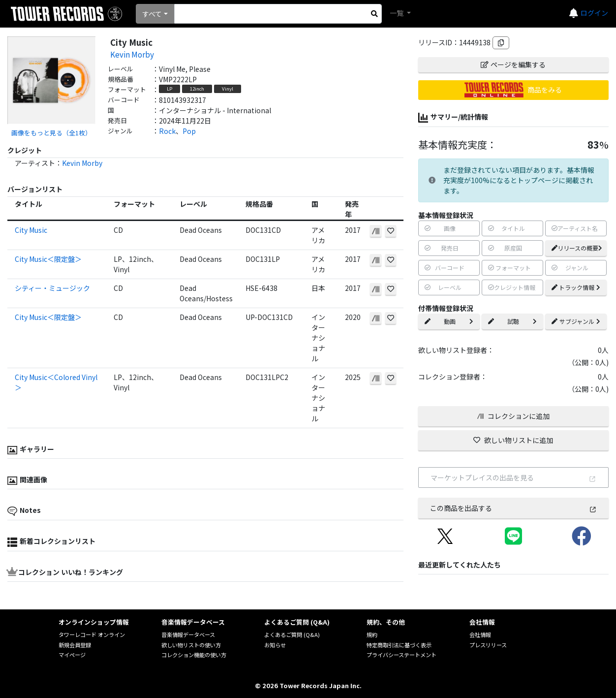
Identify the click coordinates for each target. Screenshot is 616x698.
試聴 (512, 321)
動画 (449, 321)
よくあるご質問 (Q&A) (292, 635)
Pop (189, 131)
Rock (167, 131)
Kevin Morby (132, 54)
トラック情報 (576, 287)
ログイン (594, 13)
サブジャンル (576, 321)
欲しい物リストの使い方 (191, 645)
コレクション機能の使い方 (194, 655)
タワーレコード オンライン (92, 635)
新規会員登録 (75, 645)
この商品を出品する (513, 508)
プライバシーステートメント (401, 655)
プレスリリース (488, 645)
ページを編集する (513, 64)
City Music (31, 230)
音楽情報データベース (188, 635)
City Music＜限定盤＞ (48, 259)
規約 (372, 635)
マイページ (72, 655)
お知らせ (275, 645)
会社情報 (480, 635)
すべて (152, 14)
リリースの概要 (577, 248)
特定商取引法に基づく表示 (399, 645)
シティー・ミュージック (52, 288)
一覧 (397, 13)
